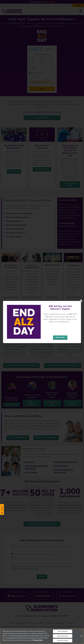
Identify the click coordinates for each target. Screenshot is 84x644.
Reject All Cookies (63, 636)
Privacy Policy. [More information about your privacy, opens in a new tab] (38, 640)
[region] (42, 636)
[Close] (81, 636)
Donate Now (60, 337)
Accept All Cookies (63, 640)
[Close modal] (81, 301)
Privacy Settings (63, 631)
